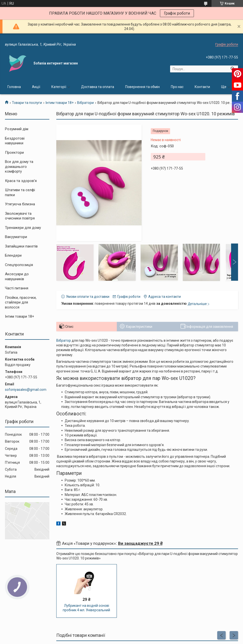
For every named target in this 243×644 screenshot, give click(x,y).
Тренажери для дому (23, 228)
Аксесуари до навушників (17, 276)
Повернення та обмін (142, 87)
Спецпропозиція (19, 265)
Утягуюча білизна (20, 204)
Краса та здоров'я (21, 181)
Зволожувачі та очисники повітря (20, 216)
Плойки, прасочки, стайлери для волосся (21, 302)
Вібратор (64, 340)
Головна (14, 87)
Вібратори (85, 103)
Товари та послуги (27, 103)
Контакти (202, 87)
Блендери (13, 255)
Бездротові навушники (15, 141)
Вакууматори (16, 237)
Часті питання (17, 288)
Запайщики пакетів (21, 246)
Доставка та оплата (98, 87)
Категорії (59, 87)
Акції (36, 87)
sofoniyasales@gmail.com (26, 390)
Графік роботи (177, 13)
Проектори (14, 153)
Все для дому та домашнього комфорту (19, 167)
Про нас (177, 87)
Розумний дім (17, 129)
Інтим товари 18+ (60, 103)
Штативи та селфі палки (20, 192)
